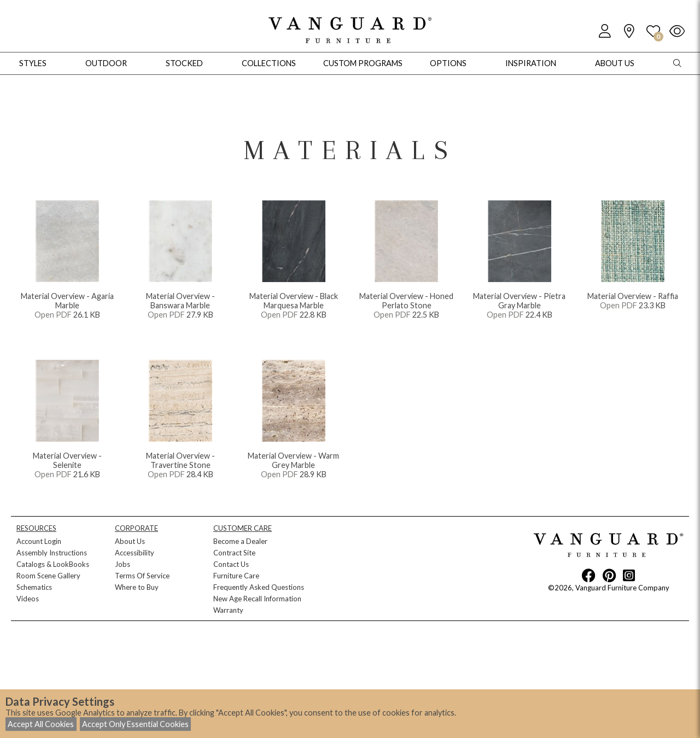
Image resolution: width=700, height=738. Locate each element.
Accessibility (135, 553)
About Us (130, 541)
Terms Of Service (142, 576)
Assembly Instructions (52, 553)
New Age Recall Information (257, 599)
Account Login (39, 541)
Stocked (184, 63)
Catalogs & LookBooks (53, 564)
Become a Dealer (240, 541)
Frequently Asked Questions (259, 587)
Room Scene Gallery (48, 576)
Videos (28, 599)
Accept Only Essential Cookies (135, 724)
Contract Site (234, 553)
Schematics (34, 587)
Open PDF (53, 315)
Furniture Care (236, 576)
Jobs (122, 564)
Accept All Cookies (41, 724)
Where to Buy (137, 587)
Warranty (228, 610)
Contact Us (231, 564)
